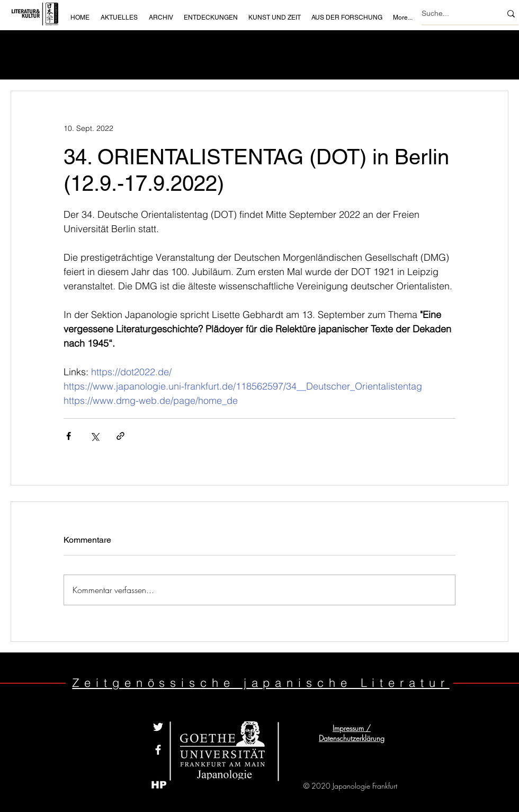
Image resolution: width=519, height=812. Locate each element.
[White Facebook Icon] (158, 750)
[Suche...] (453, 14)
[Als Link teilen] (120, 436)
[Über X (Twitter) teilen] (95, 436)
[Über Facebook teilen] (69, 436)
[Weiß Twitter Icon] (158, 727)
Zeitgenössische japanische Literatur (261, 683)
